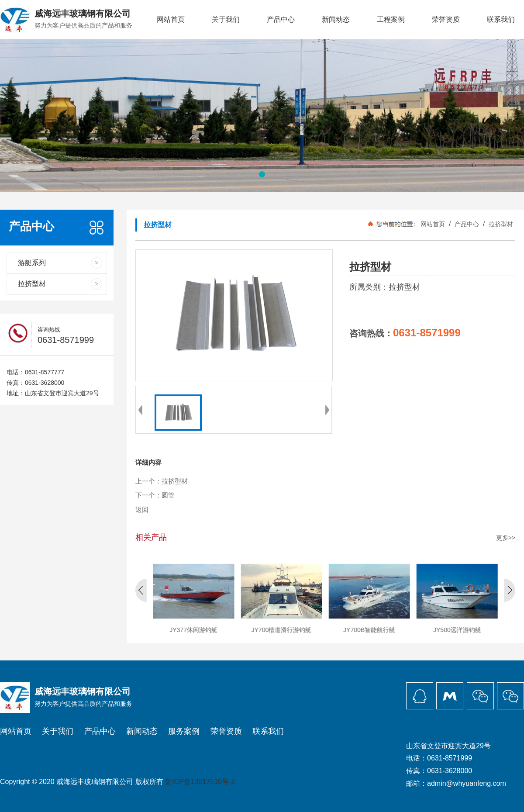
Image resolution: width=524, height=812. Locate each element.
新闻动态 (336, 19)
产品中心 (281, 19)
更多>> (506, 538)
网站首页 (171, 19)
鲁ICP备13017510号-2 (200, 782)
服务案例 (184, 731)
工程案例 (391, 19)
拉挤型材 (500, 224)
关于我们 (226, 19)
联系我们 (501, 19)
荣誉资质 (446, 19)
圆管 (168, 495)
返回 (142, 510)
